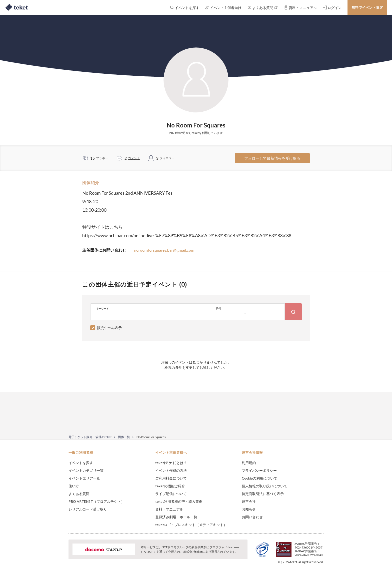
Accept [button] (321, 547)
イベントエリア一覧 (84, 478)
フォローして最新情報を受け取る (272, 158)
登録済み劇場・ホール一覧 (176, 517)
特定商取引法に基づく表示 (263, 494)
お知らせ (249, 509)
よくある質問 (79, 494)
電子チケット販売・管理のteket (90, 437)
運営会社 (249, 501)
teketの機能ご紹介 (170, 486)
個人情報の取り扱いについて (264, 486)
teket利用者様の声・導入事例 (179, 501)
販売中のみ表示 (109, 328)
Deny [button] (295, 547)
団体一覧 (124, 437)
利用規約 (249, 463)
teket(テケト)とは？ (171, 463)
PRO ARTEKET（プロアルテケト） (96, 501)
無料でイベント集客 (367, 7)
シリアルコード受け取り (88, 509)
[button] (61, 554)
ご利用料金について (171, 478)
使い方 (74, 486)
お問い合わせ (252, 517)
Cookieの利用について (259, 478)
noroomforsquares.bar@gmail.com (164, 250)
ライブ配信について (171, 494)
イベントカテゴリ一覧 (86, 470)
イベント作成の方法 (171, 470)
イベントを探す (81, 463)
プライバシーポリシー (259, 470)
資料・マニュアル (169, 509)
